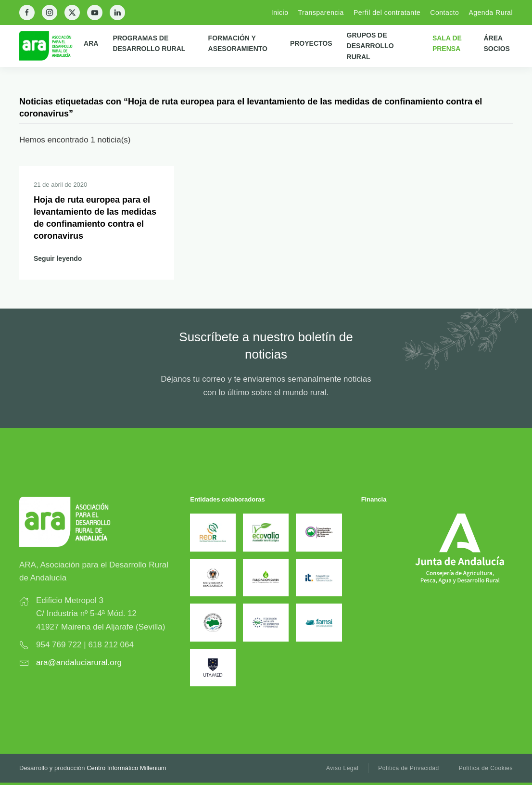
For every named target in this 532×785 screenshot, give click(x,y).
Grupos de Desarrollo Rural (370, 46)
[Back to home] (51, 46)
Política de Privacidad (408, 768)
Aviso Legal (342, 768)
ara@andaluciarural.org (79, 663)
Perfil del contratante (387, 13)
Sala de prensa (447, 43)
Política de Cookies (486, 768)
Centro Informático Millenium (126, 768)
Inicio (280, 13)
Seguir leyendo (58, 258)
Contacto (444, 13)
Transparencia (321, 13)
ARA (91, 43)
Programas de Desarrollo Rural (149, 43)
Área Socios (496, 43)
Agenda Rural (491, 13)
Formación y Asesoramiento (238, 43)
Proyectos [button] (311, 43)
